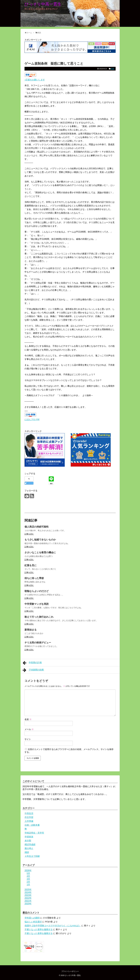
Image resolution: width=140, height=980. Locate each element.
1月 (28, 885)
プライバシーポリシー (70, 971)
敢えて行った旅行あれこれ (39, 617)
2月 (28, 882)
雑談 (113, 69)
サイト (28, 739)
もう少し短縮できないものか (40, 540)
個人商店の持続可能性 (37, 527)
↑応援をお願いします (35, 80)
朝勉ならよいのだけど (37, 591)
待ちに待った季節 (34, 578)
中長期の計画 (32, 663)
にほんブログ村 (32, 420)
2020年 (28, 904)
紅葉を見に (31, 565)
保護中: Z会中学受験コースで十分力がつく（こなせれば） (53, 926)
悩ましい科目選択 (33, 922)
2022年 (28, 898)
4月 (28, 876)
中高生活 (29, 813)
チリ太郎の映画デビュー (38, 643)
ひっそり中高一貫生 (43, 4)
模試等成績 (30, 844)
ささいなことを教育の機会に (40, 552)
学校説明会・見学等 (34, 833)
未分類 (28, 841)
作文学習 (29, 817)
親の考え (29, 848)
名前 (28, 719)
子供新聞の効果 (33, 670)
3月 (28, 879)
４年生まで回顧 (32, 856)
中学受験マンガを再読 (37, 604)
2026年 (28, 871)
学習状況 (29, 837)
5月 (28, 873)
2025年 (28, 890)
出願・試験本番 (32, 825)
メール (29, 729)
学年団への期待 (32, 918)
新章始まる (31, 630)
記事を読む (29, 534)
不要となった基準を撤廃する (39, 930)
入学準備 (29, 821)
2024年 (28, 892)
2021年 (28, 901)
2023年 (28, 895)
